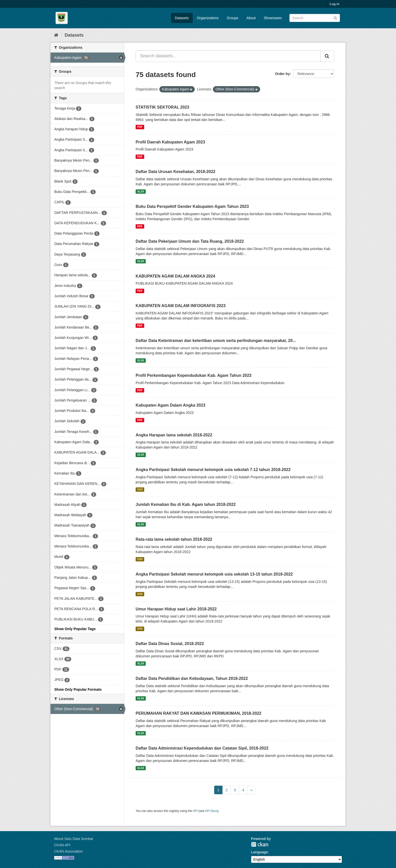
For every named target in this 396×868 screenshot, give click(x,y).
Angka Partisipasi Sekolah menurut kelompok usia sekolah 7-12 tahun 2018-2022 (213, 470)
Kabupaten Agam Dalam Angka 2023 (170, 405)
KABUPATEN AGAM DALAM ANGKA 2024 (175, 276)
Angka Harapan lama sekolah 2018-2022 (174, 435)
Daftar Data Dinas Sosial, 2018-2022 (170, 644)
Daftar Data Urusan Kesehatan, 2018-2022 (176, 172)
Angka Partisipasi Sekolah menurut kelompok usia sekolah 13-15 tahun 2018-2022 (214, 574)
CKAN (260, 844)
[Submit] (335, 18)
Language (259, 852)
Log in (335, 4)
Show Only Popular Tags (75, 629)
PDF (140, 127)
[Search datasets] (315, 18)
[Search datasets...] (228, 56)
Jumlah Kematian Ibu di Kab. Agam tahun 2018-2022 (186, 504)
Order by (282, 74)
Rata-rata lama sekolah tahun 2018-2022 (174, 539)
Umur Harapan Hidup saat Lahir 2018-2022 (176, 609)
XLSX (141, 191)
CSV (140, 489)
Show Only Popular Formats (78, 689)
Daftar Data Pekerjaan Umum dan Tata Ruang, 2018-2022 (190, 241)
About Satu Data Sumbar (74, 839)
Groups (233, 18)
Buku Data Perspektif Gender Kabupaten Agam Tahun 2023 (192, 206)
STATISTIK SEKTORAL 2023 (162, 107)
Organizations (208, 18)
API (195, 811)
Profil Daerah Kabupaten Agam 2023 (170, 142)
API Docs (211, 811)
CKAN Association (68, 851)
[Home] (56, 35)
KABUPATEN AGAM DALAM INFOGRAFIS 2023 (181, 306)
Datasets (182, 18)
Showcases (273, 18)
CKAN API (62, 845)
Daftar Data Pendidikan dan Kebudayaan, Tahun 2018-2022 (192, 678)
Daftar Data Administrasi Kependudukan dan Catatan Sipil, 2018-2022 (202, 748)
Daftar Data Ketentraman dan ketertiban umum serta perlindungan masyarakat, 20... (216, 341)
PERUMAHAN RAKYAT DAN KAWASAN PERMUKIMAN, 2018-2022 (199, 713)
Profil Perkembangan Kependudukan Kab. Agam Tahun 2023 (194, 375)
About (251, 18)
